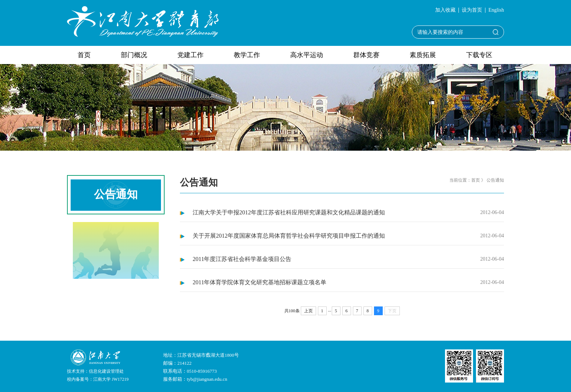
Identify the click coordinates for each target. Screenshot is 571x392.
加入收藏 (445, 10)
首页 (84, 55)
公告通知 (495, 180)
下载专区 (479, 55)
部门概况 (134, 55)
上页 (308, 311)
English (496, 10)
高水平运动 (307, 55)
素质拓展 (423, 55)
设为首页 (472, 10)
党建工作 (190, 55)
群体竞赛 (366, 55)
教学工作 (247, 55)
